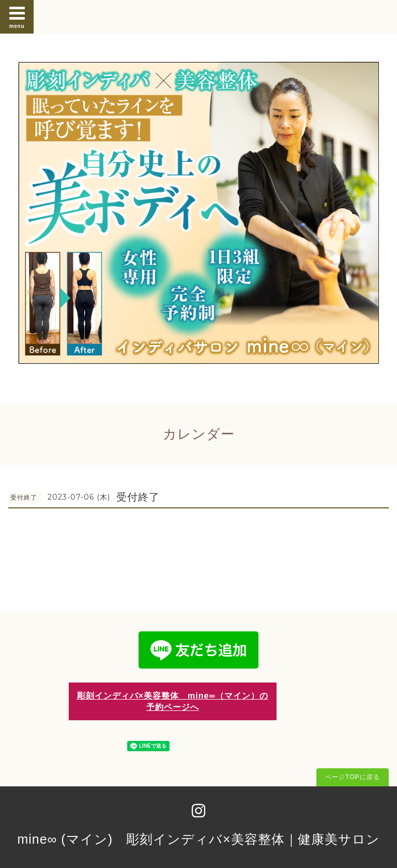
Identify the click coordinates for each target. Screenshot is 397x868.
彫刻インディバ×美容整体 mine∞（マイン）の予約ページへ (173, 701)
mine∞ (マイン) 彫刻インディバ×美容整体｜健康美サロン (198, 839)
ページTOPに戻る (352, 777)
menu (17, 17)
